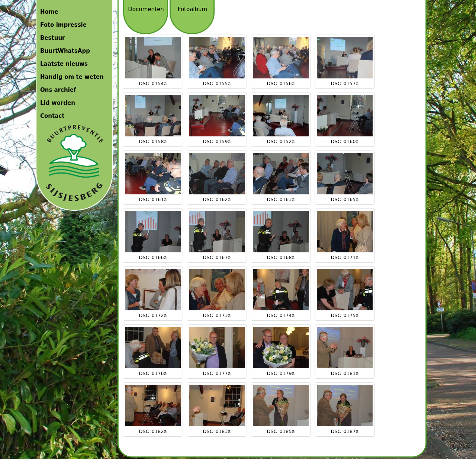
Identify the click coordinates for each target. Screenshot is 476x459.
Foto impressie (63, 25)
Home (49, 12)
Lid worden (58, 103)
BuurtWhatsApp (65, 51)
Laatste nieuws (64, 64)
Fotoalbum (192, 9)
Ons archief (58, 90)
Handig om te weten (72, 77)
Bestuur (52, 38)
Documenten (146, 9)
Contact (52, 116)
